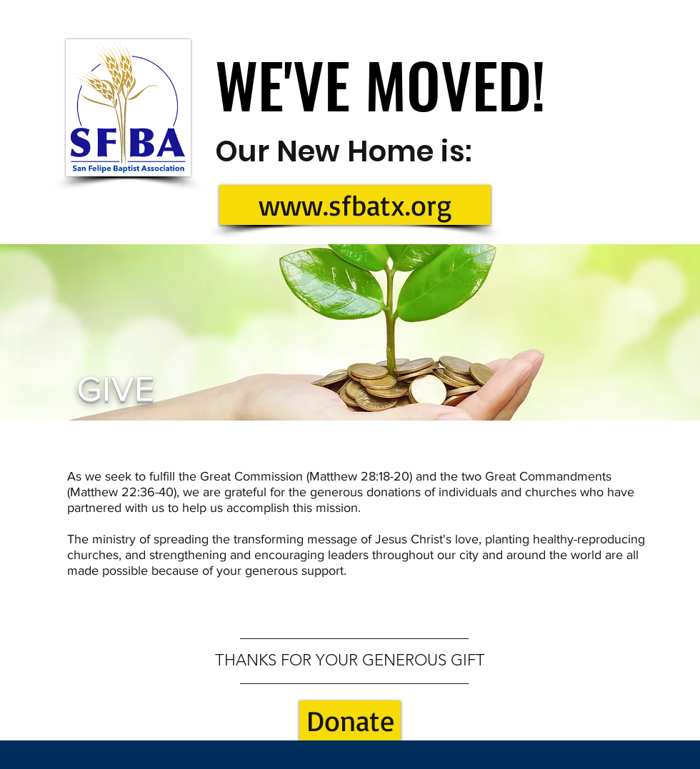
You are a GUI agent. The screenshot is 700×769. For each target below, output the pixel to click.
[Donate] (350, 720)
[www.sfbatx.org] (355, 205)
